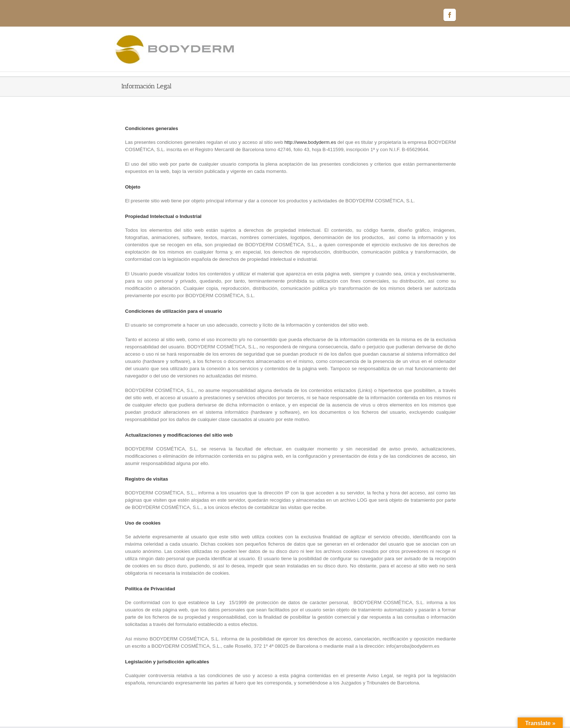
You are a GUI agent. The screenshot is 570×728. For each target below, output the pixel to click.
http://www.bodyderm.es (310, 142)
